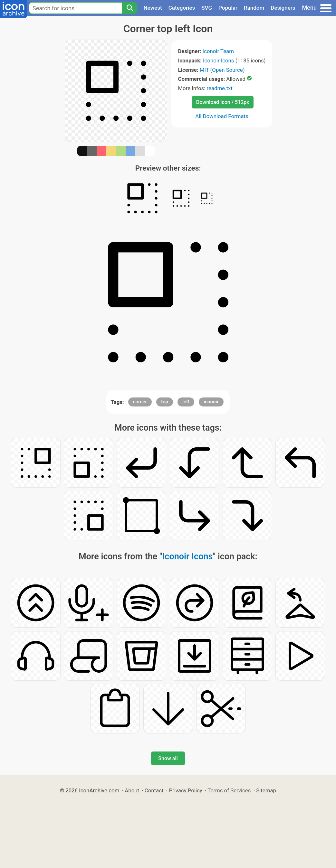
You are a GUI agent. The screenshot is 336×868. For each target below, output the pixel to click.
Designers (283, 8)
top (165, 402)
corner (140, 402)
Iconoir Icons (219, 61)
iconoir (211, 402)
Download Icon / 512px (223, 102)
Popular (228, 8)
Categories (182, 8)
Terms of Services (229, 790)
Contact (154, 790)
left (186, 402)
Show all (168, 758)
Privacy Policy (185, 790)
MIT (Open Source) (222, 70)
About (132, 790)
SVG (207, 8)
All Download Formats (222, 116)
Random (254, 8)
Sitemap (266, 790)
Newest (153, 8)
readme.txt (219, 88)
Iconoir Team (218, 51)
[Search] (130, 8)
